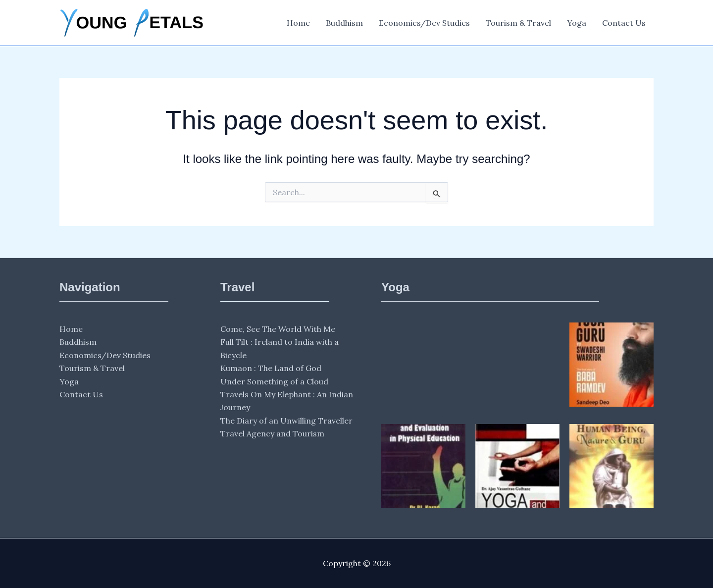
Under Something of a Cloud (274, 381)
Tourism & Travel (518, 23)
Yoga (577, 23)
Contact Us (624, 23)
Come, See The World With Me (278, 329)
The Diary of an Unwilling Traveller (286, 421)
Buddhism (344, 23)
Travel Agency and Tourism (272, 433)
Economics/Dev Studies (424, 23)
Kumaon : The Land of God (271, 368)
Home (298, 23)
